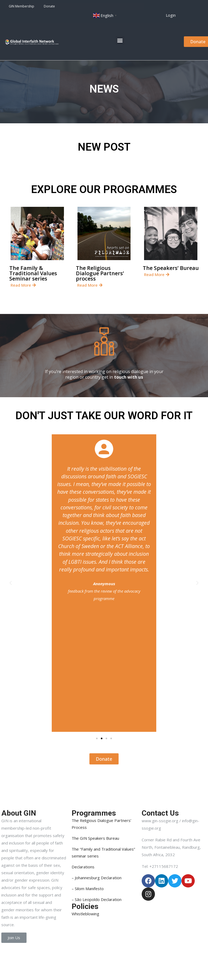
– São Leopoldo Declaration (97, 899)
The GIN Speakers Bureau (95, 838)
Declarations (83, 867)
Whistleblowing (85, 914)
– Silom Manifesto (88, 889)
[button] (171, 15)
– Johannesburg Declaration (97, 878)
